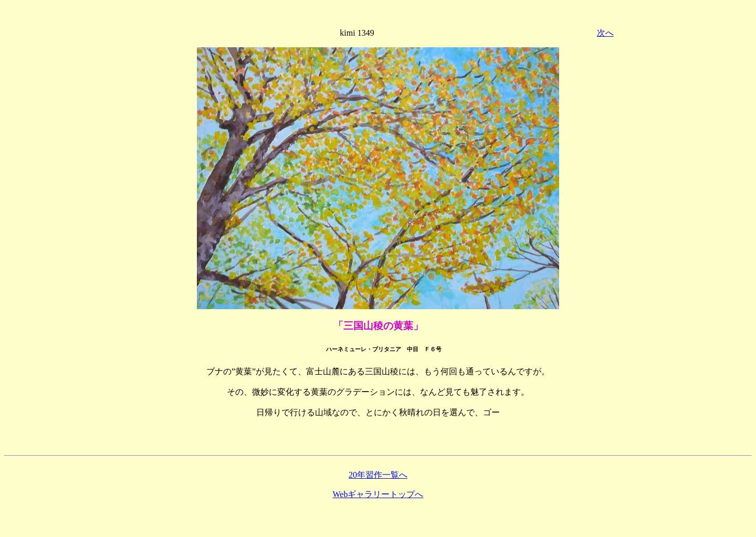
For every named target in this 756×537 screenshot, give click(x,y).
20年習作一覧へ (378, 475)
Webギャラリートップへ (378, 494)
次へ (605, 33)
